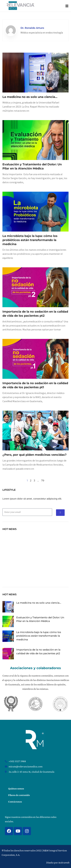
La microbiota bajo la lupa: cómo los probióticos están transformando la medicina (30, 240)
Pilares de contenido (19, 795)
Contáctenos (15, 802)
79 (43, 480)
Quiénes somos (16, 789)
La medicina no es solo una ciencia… (30, 97)
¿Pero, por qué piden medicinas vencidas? (35, 455)
